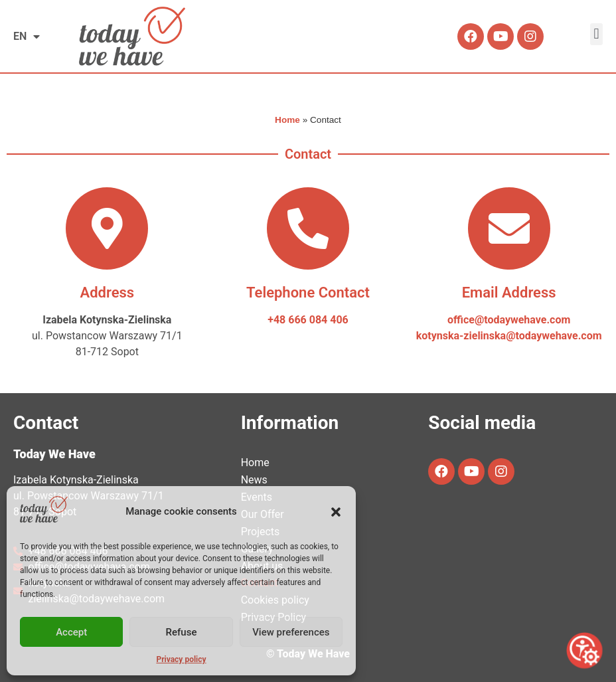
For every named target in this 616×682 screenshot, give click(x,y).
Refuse (182, 632)
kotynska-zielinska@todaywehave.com (509, 336)
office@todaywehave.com (509, 320)
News (254, 480)
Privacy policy (181, 659)
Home (287, 120)
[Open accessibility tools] (584, 650)
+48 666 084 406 (308, 320)
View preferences (291, 632)
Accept (71, 632)
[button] (336, 512)
